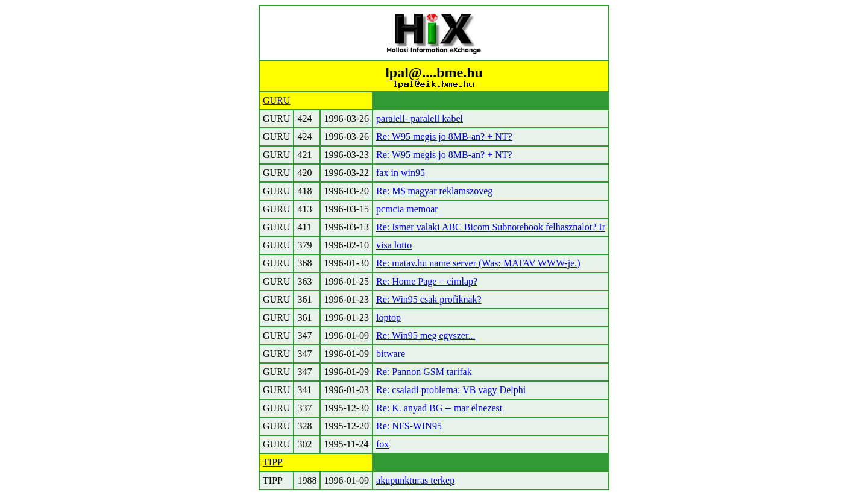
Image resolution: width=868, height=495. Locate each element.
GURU (276, 100)
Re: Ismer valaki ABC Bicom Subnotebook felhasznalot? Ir (491, 227)
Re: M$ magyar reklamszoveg (434, 191)
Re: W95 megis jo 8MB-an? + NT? (444, 137)
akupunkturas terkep (415, 480)
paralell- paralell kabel (420, 118)
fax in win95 (401, 173)
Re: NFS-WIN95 (409, 426)
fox (382, 444)
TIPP (273, 462)
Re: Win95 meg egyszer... (426, 336)
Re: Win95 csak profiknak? (429, 299)
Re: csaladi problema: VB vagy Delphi (451, 390)
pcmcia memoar (407, 209)
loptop (388, 317)
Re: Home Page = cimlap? (427, 281)
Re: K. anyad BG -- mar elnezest (439, 408)
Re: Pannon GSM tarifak (424, 372)
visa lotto (394, 245)
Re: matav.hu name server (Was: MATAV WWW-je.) (478, 263)
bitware (391, 354)
